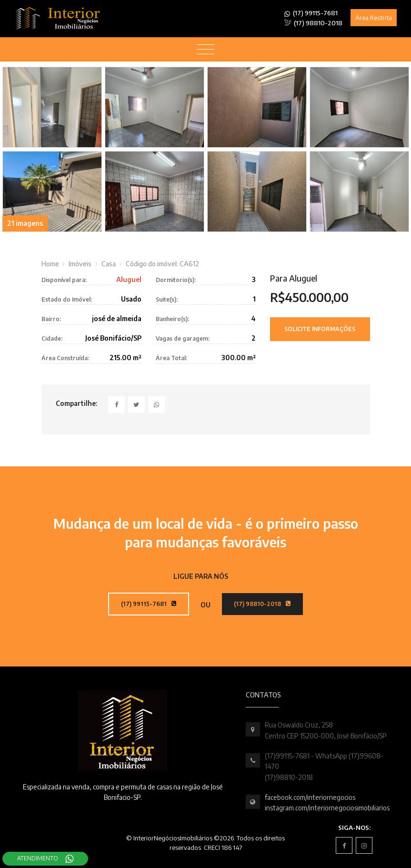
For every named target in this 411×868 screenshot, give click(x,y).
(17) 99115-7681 (311, 13)
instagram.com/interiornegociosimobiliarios (327, 808)
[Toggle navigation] (205, 50)
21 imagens (25, 223)
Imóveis (80, 264)
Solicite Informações (320, 329)
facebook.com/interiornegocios (310, 797)
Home (50, 264)
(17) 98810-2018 (314, 23)
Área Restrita (374, 18)
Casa (109, 264)
